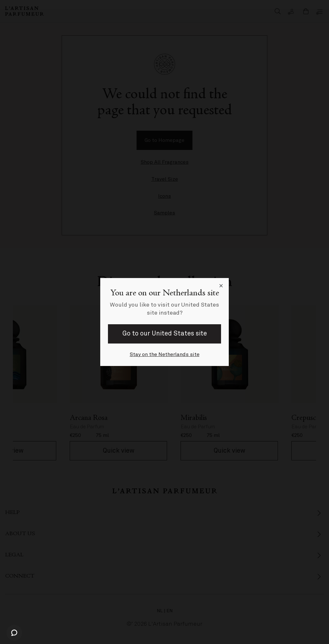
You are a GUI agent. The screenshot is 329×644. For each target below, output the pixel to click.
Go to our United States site (165, 333)
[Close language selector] (221, 286)
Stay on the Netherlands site (165, 354)
